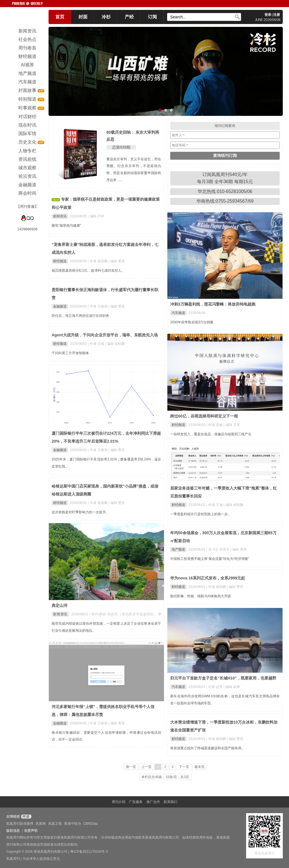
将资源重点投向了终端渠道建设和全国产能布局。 (207, 748)
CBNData (90, 824)
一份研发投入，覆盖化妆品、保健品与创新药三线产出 (211, 434)
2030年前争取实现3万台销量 (192, 322)
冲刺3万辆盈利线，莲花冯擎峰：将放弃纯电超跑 (213, 304)
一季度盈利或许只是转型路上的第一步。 (201, 514)
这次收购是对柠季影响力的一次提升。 (80, 512)
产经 (129, 17)
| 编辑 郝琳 (232, 687)
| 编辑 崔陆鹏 (115, 344)
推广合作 (153, 802)
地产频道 (178, 549)
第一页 (131, 767)
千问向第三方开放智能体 (70, 353)
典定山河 (60, 605)
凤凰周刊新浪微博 (20, 824)
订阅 (152, 17)
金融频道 (60, 306)
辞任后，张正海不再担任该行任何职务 (80, 316)
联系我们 (170, 802)
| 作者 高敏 (215, 425)
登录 (268, 15)
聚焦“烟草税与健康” (66, 226)
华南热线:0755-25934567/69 (225, 201)
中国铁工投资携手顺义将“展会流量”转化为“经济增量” (210, 559)
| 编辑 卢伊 (96, 216)
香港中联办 (73, 824)
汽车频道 (178, 313)
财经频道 (60, 261)
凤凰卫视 (55, 824)
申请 (26, 817)
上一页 (146, 767)
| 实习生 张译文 (218, 549)
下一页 (184, 767)
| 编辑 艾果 (232, 425)
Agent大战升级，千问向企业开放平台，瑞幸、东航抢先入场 (105, 335)
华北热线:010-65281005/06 (225, 191)
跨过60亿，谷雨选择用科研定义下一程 (204, 416)
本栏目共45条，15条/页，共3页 (165, 777)
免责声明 (31, 831)
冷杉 (106, 17)
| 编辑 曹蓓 (117, 261)
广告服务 (136, 802)
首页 (60, 17)
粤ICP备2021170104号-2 (89, 852)
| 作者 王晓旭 (98, 306)
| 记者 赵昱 (215, 687)
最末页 (200, 767)
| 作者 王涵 (96, 344)
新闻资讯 (60, 216)
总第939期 (121, 147)
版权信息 (13, 831)
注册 (277, 15)
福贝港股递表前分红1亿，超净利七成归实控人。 (88, 270)
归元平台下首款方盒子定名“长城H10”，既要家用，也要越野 (223, 678)
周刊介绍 (119, 802)
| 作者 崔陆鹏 (98, 261)
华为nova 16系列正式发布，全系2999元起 (208, 578)
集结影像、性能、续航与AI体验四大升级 (201, 596)
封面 (83, 17)
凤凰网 (41, 824)
